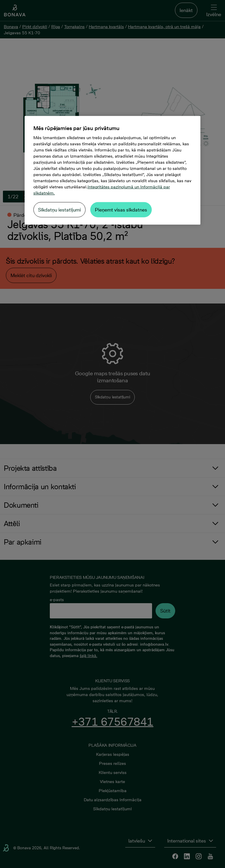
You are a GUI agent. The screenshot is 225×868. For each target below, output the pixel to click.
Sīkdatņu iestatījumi (59, 210)
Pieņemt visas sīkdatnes (121, 210)
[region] (112, 170)
